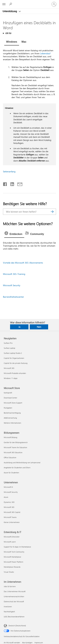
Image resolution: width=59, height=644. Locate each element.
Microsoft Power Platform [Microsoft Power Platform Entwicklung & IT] (13, 562)
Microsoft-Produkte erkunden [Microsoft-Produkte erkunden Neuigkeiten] (15, 373)
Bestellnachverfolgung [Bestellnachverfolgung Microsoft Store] (12, 413)
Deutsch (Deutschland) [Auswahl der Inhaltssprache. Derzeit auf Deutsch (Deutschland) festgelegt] (17, 626)
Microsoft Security (12, 285)
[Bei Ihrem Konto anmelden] (54, 4)
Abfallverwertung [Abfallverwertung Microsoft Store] (10, 418)
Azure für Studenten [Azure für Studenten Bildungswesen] (11, 473)
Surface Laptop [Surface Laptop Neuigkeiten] (9, 348)
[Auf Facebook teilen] (5, 183)
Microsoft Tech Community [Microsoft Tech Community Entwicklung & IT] (14, 552)
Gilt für (8, 33)
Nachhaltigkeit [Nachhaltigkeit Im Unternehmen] (9, 612)
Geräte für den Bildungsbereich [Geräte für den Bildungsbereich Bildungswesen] (16, 442)
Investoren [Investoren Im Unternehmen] (8, 607)
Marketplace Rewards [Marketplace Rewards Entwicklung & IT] (12, 567)
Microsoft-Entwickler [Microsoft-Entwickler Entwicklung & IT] (12, 537)
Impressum (39, 643)
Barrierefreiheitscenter (13, 297)
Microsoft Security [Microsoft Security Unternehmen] (11, 492)
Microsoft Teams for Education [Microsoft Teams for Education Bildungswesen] (15, 447)
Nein (39, 327)
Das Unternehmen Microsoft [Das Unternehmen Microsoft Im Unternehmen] (15, 591)
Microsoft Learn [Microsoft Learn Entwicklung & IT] (10, 542)
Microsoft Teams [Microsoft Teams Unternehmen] (10, 517)
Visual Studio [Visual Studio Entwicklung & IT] (9, 572)
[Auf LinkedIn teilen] (11, 183)
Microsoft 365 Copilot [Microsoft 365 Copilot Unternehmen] (12, 512)
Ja (19, 327)
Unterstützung (10, 11)
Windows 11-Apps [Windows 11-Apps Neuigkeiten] (11, 378)
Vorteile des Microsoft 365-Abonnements (23, 263)
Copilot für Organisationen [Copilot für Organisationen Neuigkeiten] (14, 358)
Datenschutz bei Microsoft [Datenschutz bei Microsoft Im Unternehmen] (14, 601)
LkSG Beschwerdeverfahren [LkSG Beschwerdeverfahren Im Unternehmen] (14, 617)
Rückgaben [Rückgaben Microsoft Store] (8, 408)
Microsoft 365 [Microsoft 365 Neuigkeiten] (9, 368)
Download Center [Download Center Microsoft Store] (10, 398)
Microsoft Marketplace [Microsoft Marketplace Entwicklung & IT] (12, 557)
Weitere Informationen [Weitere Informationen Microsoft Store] (12, 423)
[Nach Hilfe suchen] (11, 4)
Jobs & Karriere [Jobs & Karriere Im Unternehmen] (10, 586)
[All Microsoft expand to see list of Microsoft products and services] (4, 4)
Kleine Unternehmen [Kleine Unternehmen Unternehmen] (12, 522)
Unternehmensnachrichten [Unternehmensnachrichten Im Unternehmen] (14, 596)
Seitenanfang (9, 171)
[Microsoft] (29, 2)
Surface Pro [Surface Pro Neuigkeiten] (8, 343)
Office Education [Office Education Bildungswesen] (10, 457)
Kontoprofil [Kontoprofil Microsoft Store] (8, 393)
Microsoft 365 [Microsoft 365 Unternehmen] (9, 507)
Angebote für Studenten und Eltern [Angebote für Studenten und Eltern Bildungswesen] (17, 468)
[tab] (12, 42)
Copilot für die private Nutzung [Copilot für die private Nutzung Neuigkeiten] (16, 363)
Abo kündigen (27, 643)
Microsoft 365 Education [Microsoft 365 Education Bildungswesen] (13, 452)
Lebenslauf (45, 53)
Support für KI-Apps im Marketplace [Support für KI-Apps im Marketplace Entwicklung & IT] (17, 547)
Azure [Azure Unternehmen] (6, 497)
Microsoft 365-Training (14, 274)
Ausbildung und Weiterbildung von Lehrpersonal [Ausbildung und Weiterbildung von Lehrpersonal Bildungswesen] (22, 462)
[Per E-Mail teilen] (18, 183)
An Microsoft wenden (12, 643)
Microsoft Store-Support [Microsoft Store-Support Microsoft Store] (13, 403)
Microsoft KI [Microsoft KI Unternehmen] (8, 487)
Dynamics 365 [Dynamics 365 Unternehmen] (9, 502)
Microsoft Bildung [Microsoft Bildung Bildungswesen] (10, 437)
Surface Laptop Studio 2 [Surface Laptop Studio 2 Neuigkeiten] (13, 353)
